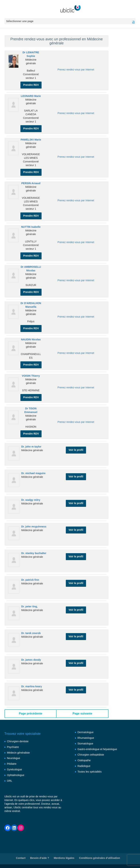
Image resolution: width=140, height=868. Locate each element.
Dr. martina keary (32, 686)
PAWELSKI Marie (31, 140)
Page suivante (82, 714)
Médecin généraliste (18, 753)
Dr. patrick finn (30, 580)
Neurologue (13, 758)
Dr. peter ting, (29, 606)
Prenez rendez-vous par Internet (76, 70)
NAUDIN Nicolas (31, 339)
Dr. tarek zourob (31, 633)
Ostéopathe (84, 760)
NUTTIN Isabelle (31, 227)
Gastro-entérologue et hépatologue (97, 749)
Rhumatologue (86, 738)
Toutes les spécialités (90, 772)
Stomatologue (85, 744)
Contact (21, 858)
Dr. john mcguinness (34, 527)
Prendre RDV (31, 85)
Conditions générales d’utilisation (100, 858)
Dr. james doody (31, 660)
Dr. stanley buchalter (34, 553)
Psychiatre (13, 747)
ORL (10, 781)
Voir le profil (76, 450)
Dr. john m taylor (31, 447)
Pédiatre (12, 764)
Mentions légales (64, 858)
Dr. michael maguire (33, 473)
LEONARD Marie (31, 96)
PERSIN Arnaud (31, 183)
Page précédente (31, 714)
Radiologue (84, 766)
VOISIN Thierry (31, 376)
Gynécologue (14, 769)
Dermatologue (85, 732)
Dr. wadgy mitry (31, 500)
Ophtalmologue (16, 775)
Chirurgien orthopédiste (91, 755)
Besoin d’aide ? (40, 858)
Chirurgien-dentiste (18, 741)
